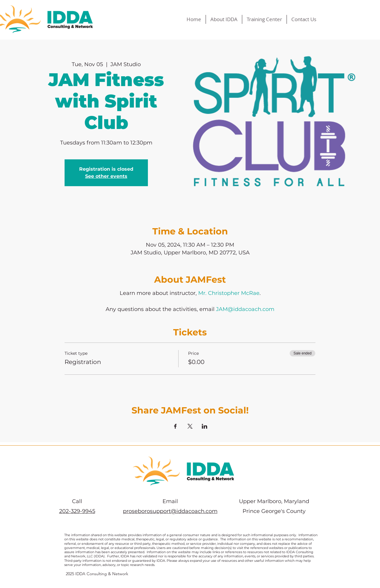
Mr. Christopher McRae (229, 293)
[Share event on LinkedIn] (205, 426)
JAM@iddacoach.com (245, 309)
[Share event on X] (190, 426)
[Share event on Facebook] (175, 426)
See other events (106, 176)
